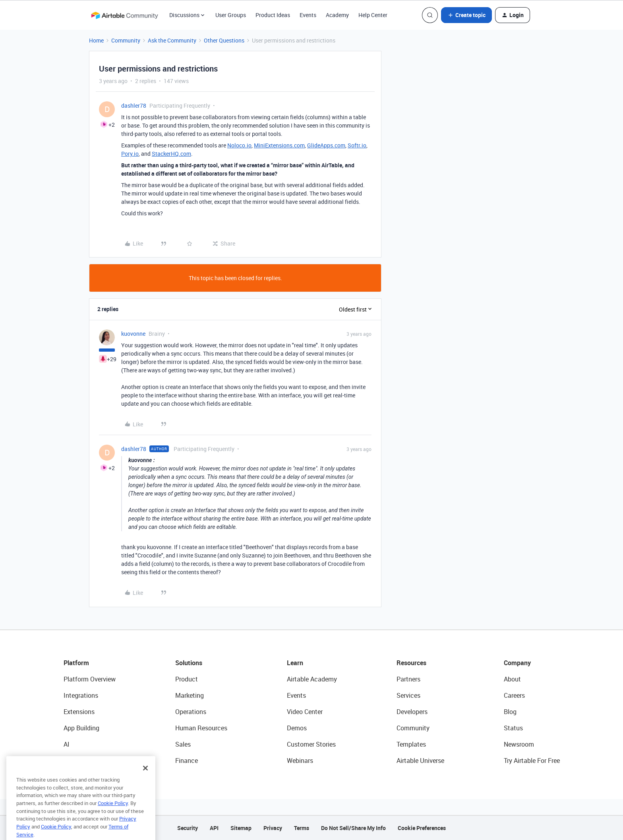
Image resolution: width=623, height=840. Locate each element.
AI (67, 744)
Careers (514, 695)
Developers (412, 712)
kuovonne (133, 334)
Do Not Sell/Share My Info (353, 828)
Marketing (190, 695)
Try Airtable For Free (532, 761)
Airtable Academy (312, 679)
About (512, 679)
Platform (76, 663)
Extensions (79, 712)
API (214, 828)
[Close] (145, 779)
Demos (297, 728)
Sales (183, 744)
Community (126, 40)
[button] (466, 15)
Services (408, 695)
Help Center (373, 15)
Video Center (305, 712)
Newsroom (519, 744)
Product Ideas (273, 15)
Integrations (81, 695)
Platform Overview (90, 679)
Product (187, 679)
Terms (302, 828)
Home (96, 40)
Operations (191, 712)
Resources (411, 663)
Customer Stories (311, 744)
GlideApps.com (326, 145)
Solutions (189, 663)
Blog (510, 712)
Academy (337, 15)
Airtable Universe (420, 761)
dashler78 (134, 105)
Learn (295, 663)
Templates (411, 744)
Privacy (273, 828)
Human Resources (201, 728)
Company (517, 663)
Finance (187, 761)
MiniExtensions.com (279, 145)
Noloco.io (239, 145)
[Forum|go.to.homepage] (124, 15)
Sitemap (241, 828)
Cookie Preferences (422, 828)
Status (513, 728)
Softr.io (357, 145)
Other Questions (224, 40)
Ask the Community (172, 40)
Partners (408, 679)
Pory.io (130, 154)
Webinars (300, 761)
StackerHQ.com (171, 154)
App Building (81, 728)
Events (308, 15)
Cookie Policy (113, 814)
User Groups (231, 15)
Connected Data (87, 761)
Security (188, 828)
